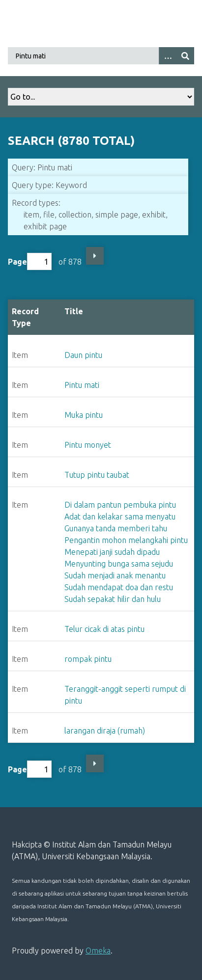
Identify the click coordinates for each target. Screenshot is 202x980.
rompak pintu (88, 659)
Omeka (98, 951)
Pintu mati (82, 385)
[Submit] (185, 56)
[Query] (101, 56)
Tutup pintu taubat (97, 475)
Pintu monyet (88, 445)
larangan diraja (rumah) (105, 731)
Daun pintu (83, 355)
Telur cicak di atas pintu (104, 629)
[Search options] (168, 56)
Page (30, 261)
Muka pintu (84, 415)
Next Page (95, 256)
